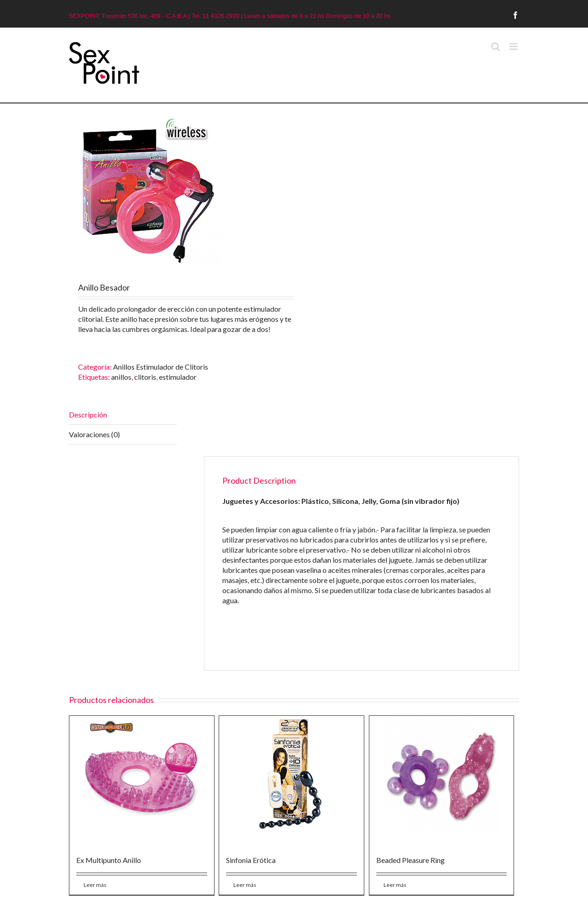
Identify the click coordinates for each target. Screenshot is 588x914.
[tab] (123, 415)
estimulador (178, 377)
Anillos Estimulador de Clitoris (161, 367)
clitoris (145, 377)
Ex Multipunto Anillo (109, 860)
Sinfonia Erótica (251, 860)
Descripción (88, 414)
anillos (121, 377)
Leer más (95, 885)
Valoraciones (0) (94, 434)
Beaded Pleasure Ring (410, 860)
